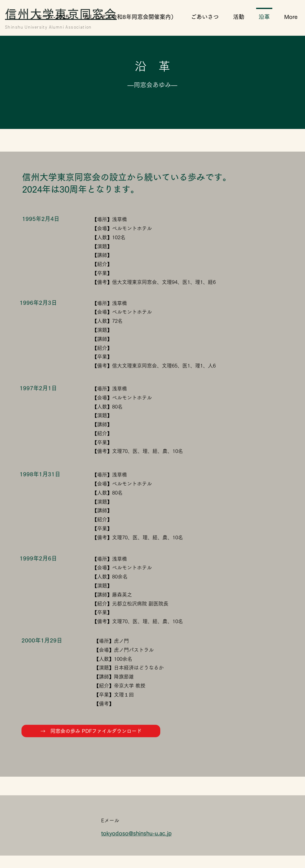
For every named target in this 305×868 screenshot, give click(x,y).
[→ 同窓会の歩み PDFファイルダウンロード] (91, 731)
